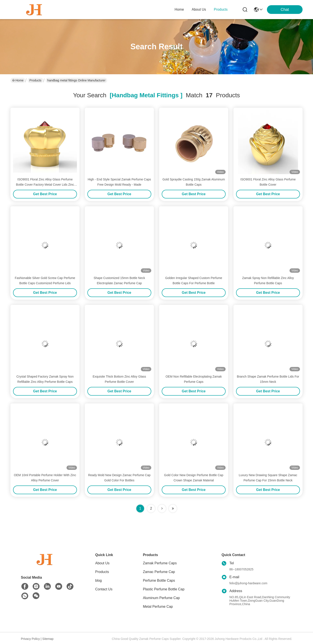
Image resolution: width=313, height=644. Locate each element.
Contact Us (104, 589)
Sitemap (48, 639)
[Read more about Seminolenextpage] (162, 509)
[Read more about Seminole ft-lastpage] (173, 509)
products (221, 9)
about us (199, 9)
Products (35, 80)
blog (98, 580)
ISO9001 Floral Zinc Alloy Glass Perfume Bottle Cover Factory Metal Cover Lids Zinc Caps (45, 185)
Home (179, 9)
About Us (102, 563)
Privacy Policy (30, 639)
